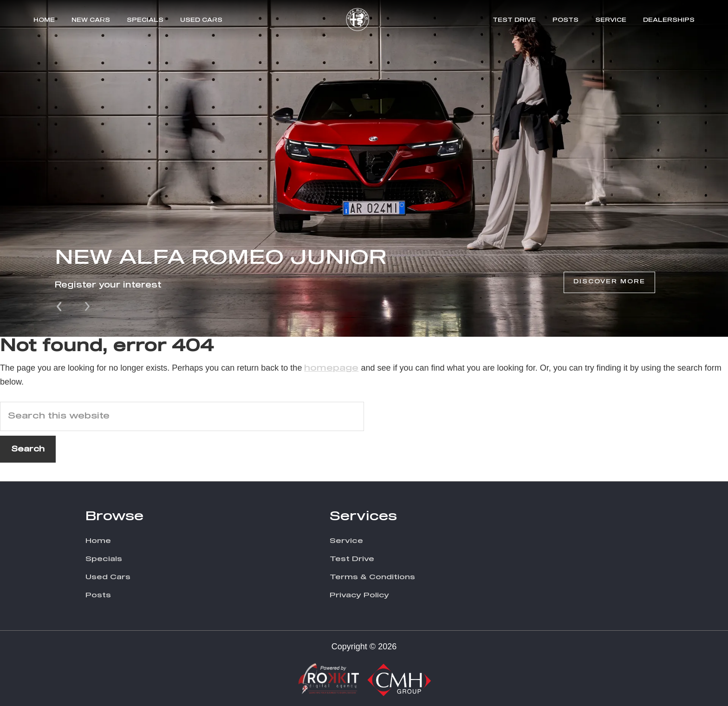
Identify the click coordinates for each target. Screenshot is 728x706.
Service (611, 20)
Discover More (609, 282)
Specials (145, 20)
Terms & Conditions (372, 577)
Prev (60, 306)
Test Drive (514, 20)
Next (87, 306)
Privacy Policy (359, 595)
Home (44, 20)
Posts (565, 20)
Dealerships (669, 20)
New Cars (91, 20)
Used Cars (201, 20)
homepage (331, 368)
